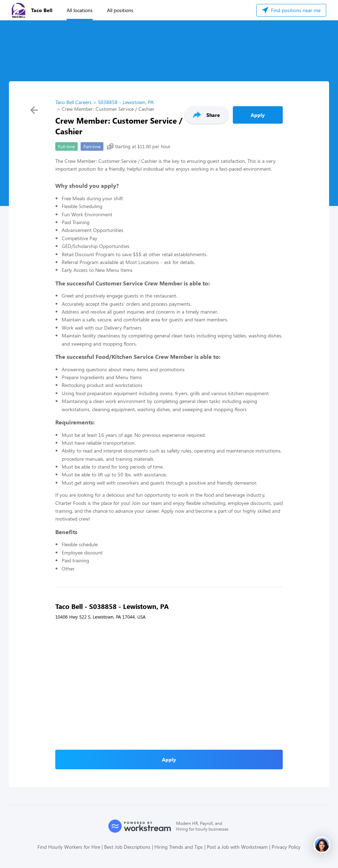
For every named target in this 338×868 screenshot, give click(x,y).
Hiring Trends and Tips (179, 847)
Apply (258, 115)
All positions (120, 10)
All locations (80, 10)
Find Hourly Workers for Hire (69, 847)
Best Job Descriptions (127, 847)
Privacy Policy (286, 847)
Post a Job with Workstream (237, 847)
